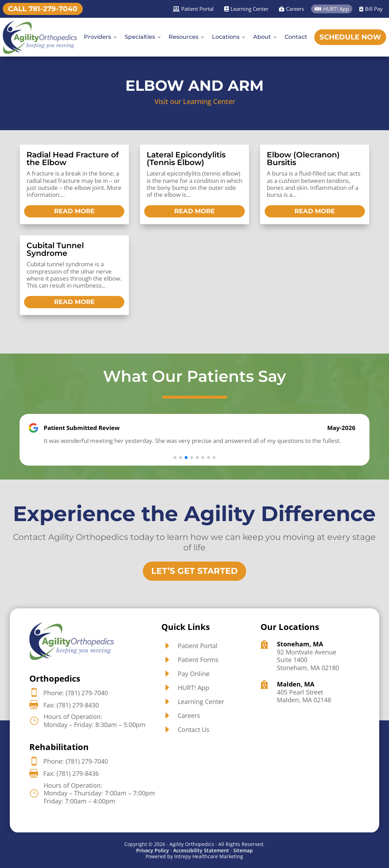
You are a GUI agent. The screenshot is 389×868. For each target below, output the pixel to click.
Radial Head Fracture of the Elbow (73, 159)
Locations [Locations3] (229, 37)
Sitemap (243, 850)
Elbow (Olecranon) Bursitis (303, 159)
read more (74, 211)
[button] (175, 457)
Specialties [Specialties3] (143, 37)
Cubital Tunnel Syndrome (55, 249)
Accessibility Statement (201, 850)
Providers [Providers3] (101, 37)
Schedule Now (350, 37)
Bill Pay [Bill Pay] (371, 9)
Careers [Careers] (292, 9)
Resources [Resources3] (187, 37)
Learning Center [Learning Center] (246, 9)
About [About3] (265, 37)
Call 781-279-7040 (43, 9)
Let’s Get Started (194, 571)
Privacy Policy (153, 850)
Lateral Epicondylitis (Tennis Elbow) (186, 159)
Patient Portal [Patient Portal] (193, 9)
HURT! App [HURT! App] (332, 9)
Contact (296, 37)
